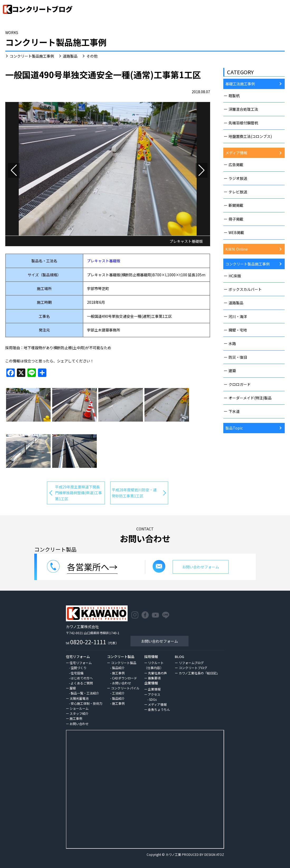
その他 (92, 56)
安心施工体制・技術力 (86, 703)
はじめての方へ (82, 678)
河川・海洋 (238, 316)
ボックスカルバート (245, 289)
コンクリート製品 (124, 663)
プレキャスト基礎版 (104, 261)
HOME (247, 25)
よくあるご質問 (82, 683)
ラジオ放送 (238, 178)
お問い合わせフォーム (159, 641)
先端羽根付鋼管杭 (243, 123)
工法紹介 (118, 693)
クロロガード (240, 384)
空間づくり (79, 668)
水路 (232, 343)
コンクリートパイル (125, 688)
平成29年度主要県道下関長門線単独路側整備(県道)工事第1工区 (79, 493)
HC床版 (235, 276)
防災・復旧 (238, 357)
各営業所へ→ (92, 567)
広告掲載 (236, 165)
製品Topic (234, 428)
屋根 (73, 688)
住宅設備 (77, 673)
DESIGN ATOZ (214, 854)
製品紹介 (118, 668)
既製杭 (234, 96)
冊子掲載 (236, 219)
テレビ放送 (238, 192)
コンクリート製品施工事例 (32, 56)
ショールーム (79, 708)
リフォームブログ (191, 663)
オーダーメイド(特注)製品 (250, 398)
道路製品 (70, 56)
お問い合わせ (79, 724)
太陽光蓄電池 (79, 698)
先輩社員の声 (157, 673)
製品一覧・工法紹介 (85, 693)
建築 (232, 371)
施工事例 (76, 718)
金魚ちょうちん (159, 709)
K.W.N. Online (237, 249)
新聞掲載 (236, 205)
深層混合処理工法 (243, 109)
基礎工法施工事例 (240, 84)
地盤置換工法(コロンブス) (250, 136)
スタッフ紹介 (79, 713)
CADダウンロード (125, 678)
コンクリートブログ (193, 668)
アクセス (154, 694)
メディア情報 (236, 153)
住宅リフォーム (81, 663)
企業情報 (154, 689)
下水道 (234, 411)
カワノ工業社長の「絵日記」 (199, 673)
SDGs (153, 699)
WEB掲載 (236, 232)
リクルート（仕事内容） (154, 665)
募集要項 (154, 678)
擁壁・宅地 (238, 330)
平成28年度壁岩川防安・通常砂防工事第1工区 (134, 493)
